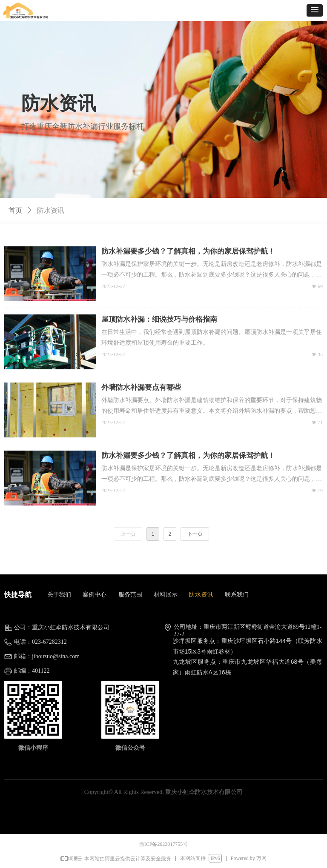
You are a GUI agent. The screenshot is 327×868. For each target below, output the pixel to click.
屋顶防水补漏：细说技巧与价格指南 (159, 319)
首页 (15, 210)
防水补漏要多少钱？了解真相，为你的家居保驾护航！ (188, 251)
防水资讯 (51, 210)
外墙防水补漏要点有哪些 (141, 387)
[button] (315, 10)
